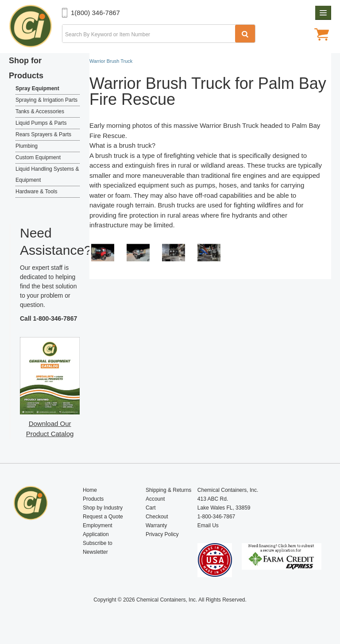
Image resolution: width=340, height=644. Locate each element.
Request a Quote (103, 517)
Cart (151, 508)
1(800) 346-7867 (95, 13)
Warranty (156, 525)
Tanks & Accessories (40, 111)
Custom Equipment (38, 157)
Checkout (157, 517)
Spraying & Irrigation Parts (46, 100)
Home (90, 490)
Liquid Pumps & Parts (41, 123)
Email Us (208, 525)
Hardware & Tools (37, 192)
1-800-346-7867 (55, 318)
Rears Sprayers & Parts (43, 134)
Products (93, 499)
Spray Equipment (37, 88)
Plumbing (27, 146)
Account (155, 499)
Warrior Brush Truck (229, 125)
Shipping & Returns (168, 490)
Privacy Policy (162, 534)
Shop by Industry (103, 508)
